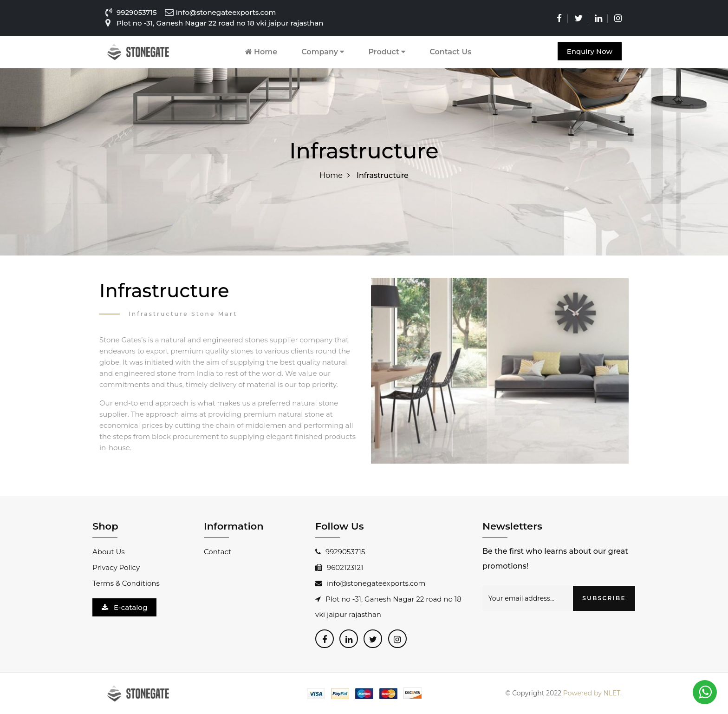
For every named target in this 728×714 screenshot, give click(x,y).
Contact (218, 552)
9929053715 (137, 12)
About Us (109, 552)
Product (387, 52)
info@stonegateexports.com (370, 583)
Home (261, 52)
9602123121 (339, 567)
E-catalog (124, 607)
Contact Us (450, 52)
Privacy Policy (116, 567)
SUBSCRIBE (604, 598)
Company (323, 52)
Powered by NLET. (592, 693)
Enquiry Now (590, 51)
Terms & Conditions (126, 583)
